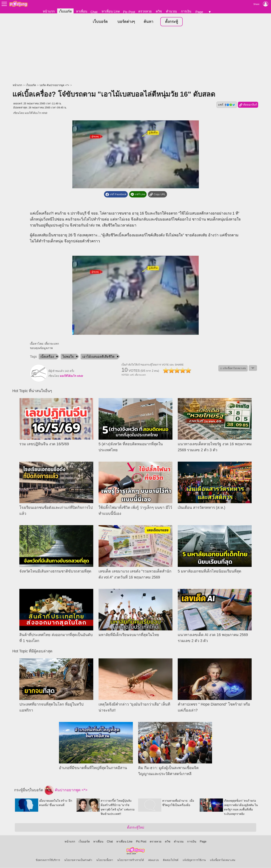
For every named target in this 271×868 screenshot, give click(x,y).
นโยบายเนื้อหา (105, 860)
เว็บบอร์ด (65, 11)
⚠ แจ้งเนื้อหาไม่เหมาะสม (233, 368)
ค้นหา (148, 22)
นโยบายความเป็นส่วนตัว (78, 860)
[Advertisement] (135, 55)
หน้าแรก (49, 11)
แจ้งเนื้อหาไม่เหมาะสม (223, 860)
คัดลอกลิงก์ (248, 105)
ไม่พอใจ (68, 357)
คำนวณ (171, 11)
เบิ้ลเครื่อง (47, 357)
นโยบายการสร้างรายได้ (131, 860)
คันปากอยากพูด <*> (66, 790)
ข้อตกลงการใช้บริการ (48, 860)
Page (199, 12)
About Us (153, 860)
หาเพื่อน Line (111, 11)
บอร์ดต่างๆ (126, 22)
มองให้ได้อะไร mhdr (36, 113)
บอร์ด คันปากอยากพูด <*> (54, 85)
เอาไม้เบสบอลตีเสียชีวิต (98, 357)
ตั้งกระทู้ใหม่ (136, 828)
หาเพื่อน (82, 11)
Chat (94, 12)
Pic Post (129, 12)
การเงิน (186, 11)
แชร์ (227, 105)
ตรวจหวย (145, 11)
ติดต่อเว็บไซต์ (171, 860)
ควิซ (159, 11)
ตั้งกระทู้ (171, 22)
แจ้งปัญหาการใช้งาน (194, 860)
